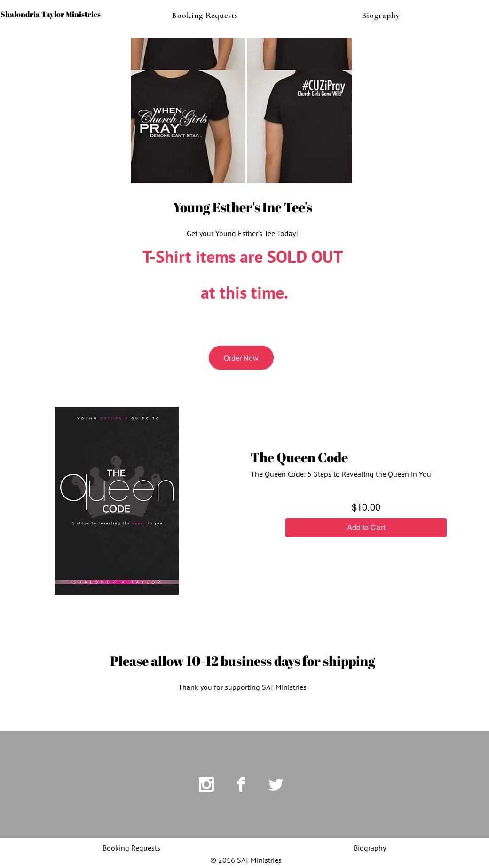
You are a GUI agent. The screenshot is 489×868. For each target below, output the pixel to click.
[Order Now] (241, 358)
